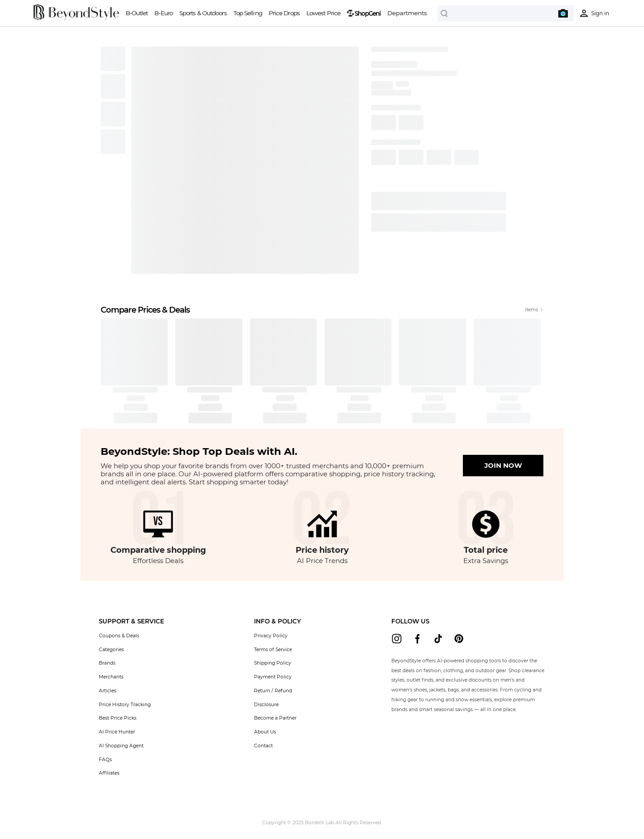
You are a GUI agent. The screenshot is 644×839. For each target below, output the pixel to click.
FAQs (105, 760)
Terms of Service (273, 650)
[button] (131, 621)
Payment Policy (273, 677)
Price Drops (284, 13)
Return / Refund (273, 691)
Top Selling (248, 13)
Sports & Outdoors (203, 13)
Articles (108, 691)
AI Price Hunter (117, 732)
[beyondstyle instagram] (397, 639)
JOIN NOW (503, 465)
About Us (265, 732)
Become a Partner (275, 718)
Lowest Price (323, 13)
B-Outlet (137, 13)
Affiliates (109, 773)
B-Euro (163, 13)
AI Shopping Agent (121, 746)
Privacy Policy (271, 636)
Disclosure (266, 705)
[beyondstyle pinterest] (459, 639)
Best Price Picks (118, 718)
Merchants (111, 677)
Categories (111, 650)
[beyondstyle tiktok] (438, 639)
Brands (107, 663)
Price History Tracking (125, 705)
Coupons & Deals (119, 636)
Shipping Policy (273, 663)
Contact (263, 746)
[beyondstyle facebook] (417, 639)
